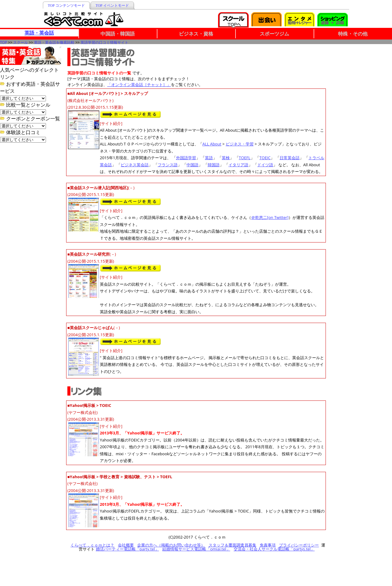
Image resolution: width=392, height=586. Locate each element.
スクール (21, 42)
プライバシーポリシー (299, 545)
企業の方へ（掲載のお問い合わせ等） (171, 545)
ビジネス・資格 (196, 34)
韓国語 (214, 165)
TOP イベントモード (112, 6)
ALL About (212, 144)
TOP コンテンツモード (66, 6)
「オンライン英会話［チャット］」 (139, 85)
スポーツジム (274, 34)
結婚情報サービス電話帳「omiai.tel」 (196, 549)
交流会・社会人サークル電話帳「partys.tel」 (274, 549)
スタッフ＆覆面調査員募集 (232, 545)
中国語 (192, 165)
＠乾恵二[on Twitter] (270, 217)
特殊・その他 (353, 34)
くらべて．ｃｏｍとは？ (92, 545)
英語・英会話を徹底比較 (54, 42)
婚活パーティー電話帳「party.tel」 (127, 549)
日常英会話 (290, 158)
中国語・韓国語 (118, 34)
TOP (4, 42)
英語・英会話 (39, 33)
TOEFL (245, 158)
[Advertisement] (361, 77)
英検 (226, 158)
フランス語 (168, 165)
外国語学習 (186, 158)
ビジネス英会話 (135, 165)
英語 (209, 158)
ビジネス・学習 (240, 144)
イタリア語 (238, 165)
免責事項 (268, 545)
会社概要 (126, 545)
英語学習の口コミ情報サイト (104, 42)
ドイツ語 (265, 165)
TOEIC (265, 158)
